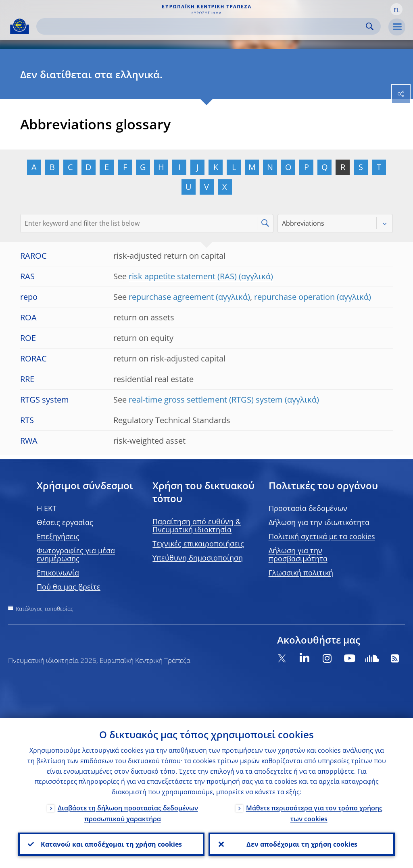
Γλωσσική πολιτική (301, 573)
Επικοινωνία (58, 573)
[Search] (202, 26)
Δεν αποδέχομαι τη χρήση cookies (302, 844)
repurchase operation (294, 297)
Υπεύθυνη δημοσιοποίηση (198, 558)
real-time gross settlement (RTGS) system (206, 400)
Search (370, 26)
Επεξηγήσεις (58, 536)
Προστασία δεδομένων (308, 508)
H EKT (47, 508)
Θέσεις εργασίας (65, 522)
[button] (396, 9)
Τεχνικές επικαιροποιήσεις (198, 544)
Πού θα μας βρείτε (69, 587)
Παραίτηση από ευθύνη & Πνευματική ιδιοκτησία (197, 525)
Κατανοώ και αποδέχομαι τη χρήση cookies (111, 844)
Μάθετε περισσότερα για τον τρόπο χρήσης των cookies (314, 813)
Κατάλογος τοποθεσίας (45, 609)
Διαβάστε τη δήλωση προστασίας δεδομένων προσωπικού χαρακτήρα (128, 813)
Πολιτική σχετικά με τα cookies (322, 536)
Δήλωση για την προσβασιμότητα (298, 554)
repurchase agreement (171, 297)
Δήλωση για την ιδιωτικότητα (319, 522)
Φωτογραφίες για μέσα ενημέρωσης (76, 554)
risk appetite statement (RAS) (183, 276)
